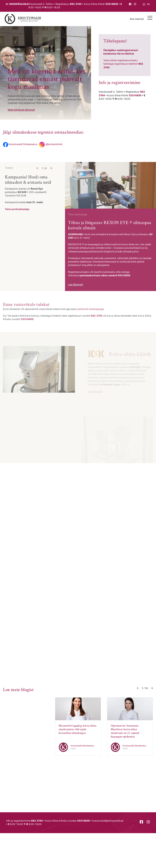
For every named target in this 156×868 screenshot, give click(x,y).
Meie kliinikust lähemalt (21, 110)
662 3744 (76, 4)
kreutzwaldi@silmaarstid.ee (108, 821)
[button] (38, 174)
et (144, 4)
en (148, 4)
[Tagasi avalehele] (23, 19)
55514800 (112, 4)
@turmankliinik (50, 144)
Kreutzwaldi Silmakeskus (20, 144)
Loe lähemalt (75, 290)
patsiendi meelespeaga (91, 316)
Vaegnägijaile (19, 4)
